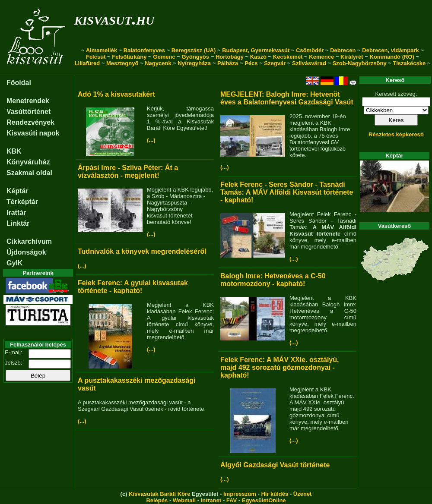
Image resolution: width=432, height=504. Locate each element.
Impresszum (240, 494)
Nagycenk (158, 63)
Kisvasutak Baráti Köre (159, 494)
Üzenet (303, 494)
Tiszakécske (409, 63)
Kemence (321, 57)
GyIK (14, 263)
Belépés (157, 500)
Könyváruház (28, 162)
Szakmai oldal (29, 173)
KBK (14, 151)
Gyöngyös (195, 57)
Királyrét (352, 57)
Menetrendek (28, 101)
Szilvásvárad (309, 63)
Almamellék (102, 50)
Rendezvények (30, 122)
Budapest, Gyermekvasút (256, 50)
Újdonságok (26, 252)
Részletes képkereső (396, 134)
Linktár (18, 223)
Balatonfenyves (144, 50)
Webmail (184, 500)
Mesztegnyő (122, 63)
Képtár (17, 191)
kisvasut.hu (114, 19)
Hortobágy (230, 57)
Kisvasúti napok (33, 133)
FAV (232, 500)
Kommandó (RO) (392, 57)
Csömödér (310, 50)
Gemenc (164, 57)
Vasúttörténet (29, 112)
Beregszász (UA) (194, 50)
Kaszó (258, 57)
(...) (151, 140)
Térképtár (22, 202)
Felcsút (96, 57)
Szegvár (275, 63)
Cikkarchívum (29, 241)
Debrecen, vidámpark (391, 50)
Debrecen (343, 50)
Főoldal (19, 83)
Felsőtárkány (129, 57)
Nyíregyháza (194, 63)
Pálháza (228, 63)
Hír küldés (275, 494)
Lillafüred (87, 63)
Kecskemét (288, 57)
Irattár (16, 213)
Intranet (211, 500)
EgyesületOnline (264, 500)
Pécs (251, 63)
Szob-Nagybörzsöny (360, 63)
